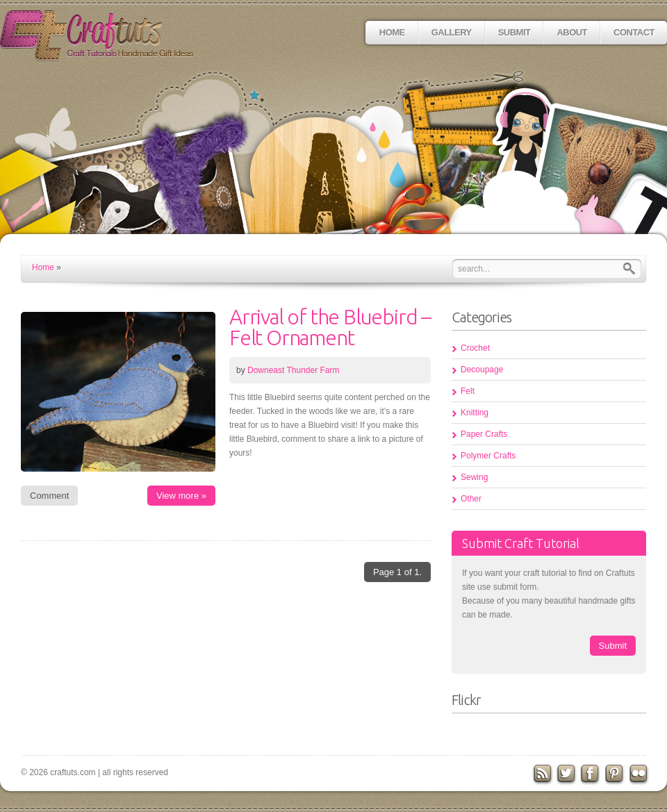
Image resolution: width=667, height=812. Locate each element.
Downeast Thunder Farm (294, 370)
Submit (514, 32)
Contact (634, 32)
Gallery (452, 32)
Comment (49, 496)
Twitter (567, 774)
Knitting (475, 413)
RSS (543, 774)
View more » (181, 496)
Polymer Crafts (488, 456)
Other (471, 499)
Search (632, 268)
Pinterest (616, 774)
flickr (641, 774)
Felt (468, 391)
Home (392, 32)
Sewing (474, 477)
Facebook (591, 774)
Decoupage (482, 370)
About (572, 32)
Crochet (475, 348)
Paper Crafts (484, 434)
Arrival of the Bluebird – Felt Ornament (330, 327)
